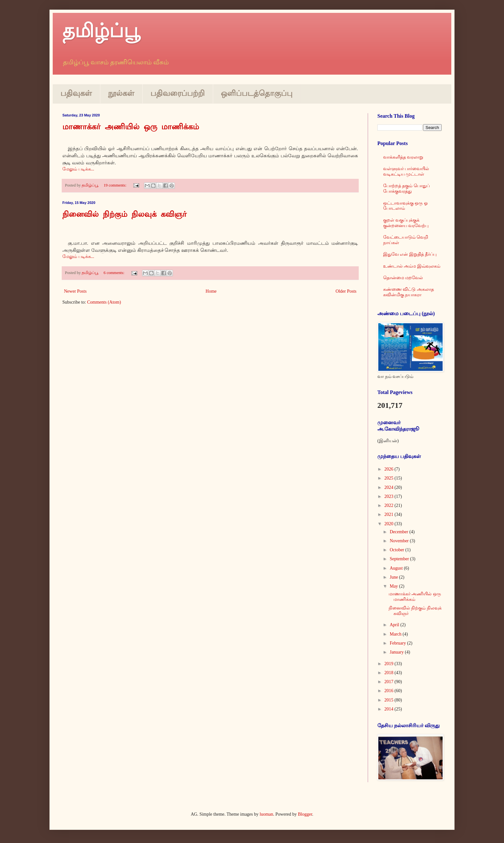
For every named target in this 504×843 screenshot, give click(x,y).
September (400, 559)
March (396, 634)
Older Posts (346, 291)
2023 (390, 496)
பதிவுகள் (76, 93)
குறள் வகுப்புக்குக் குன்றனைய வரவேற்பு (406, 223)
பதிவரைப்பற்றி (178, 93)
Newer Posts (75, 291)
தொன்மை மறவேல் (403, 278)
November (400, 541)
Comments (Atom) (104, 302)
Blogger (305, 814)
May (394, 586)
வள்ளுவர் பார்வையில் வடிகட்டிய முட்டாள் (406, 171)
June (394, 577)
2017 (390, 682)
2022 (390, 505)
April (395, 625)
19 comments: (115, 185)
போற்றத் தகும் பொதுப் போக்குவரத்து (406, 188)
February (398, 643)
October (397, 550)
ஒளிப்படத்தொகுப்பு (257, 93)
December (399, 532)
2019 (390, 664)
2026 (390, 469)
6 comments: (114, 273)
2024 (390, 487)
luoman (266, 814)
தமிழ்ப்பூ (101, 31)
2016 (390, 691)
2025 (390, 478)
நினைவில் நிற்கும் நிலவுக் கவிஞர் (125, 215)
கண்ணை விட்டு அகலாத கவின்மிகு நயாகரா (409, 292)
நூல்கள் (121, 93)
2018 (390, 673)
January (397, 652)
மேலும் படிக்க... (78, 169)
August (397, 568)
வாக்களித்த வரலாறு (403, 157)
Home (211, 291)
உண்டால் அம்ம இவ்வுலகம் (412, 266)
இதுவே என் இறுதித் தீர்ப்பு (410, 254)
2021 (390, 514)
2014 (390, 709)
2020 (390, 524)
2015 (390, 700)
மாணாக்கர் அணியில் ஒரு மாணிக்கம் (131, 127)
